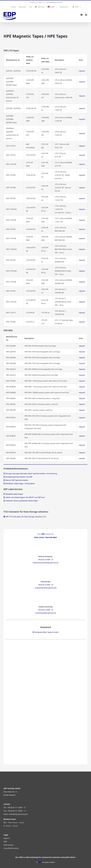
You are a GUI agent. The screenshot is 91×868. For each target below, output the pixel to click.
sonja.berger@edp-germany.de (46, 588)
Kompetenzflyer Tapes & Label (46, 632)
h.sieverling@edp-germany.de (45, 613)
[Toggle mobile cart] (81, 15)
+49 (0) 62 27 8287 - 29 (45, 610)
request (82, 71)
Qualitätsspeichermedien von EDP (19, 477)
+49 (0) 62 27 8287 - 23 (45, 560)
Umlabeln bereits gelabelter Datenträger (22, 501)
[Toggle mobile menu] (86, 15)
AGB (5, 842)
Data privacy (8, 845)
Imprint (7, 838)
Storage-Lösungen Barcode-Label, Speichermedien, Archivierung (31, 473)
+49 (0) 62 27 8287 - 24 (45, 585)
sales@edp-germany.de (54, 2)
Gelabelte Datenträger (14, 494)
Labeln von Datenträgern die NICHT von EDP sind (25, 497)
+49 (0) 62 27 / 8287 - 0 (37, 2)
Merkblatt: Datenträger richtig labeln (20, 483)
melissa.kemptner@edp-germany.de (45, 563)
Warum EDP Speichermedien (17, 480)
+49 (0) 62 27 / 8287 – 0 (16, 807)
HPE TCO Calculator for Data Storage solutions (24, 517)
